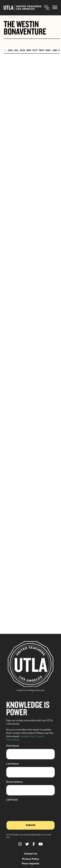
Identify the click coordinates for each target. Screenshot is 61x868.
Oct (35, 50)
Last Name (12, 679)
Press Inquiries (31, 779)
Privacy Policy (30, 774)
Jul (16, 50)
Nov (42, 50)
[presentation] (30, 724)
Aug (22, 50)
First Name (13, 661)
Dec (48, 50)
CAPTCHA (12, 715)
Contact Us (30, 769)
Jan (55, 50)
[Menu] (55, 8)
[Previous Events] (5, 50)
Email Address (14, 697)
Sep (29, 50)
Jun (10, 50)
